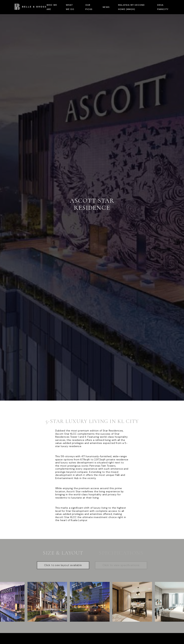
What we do (70, 7)
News (106, 7)
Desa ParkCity (163, 7)
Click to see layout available (63, 565)
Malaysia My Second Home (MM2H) (131, 7)
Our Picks (89, 7)
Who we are (52, 7)
